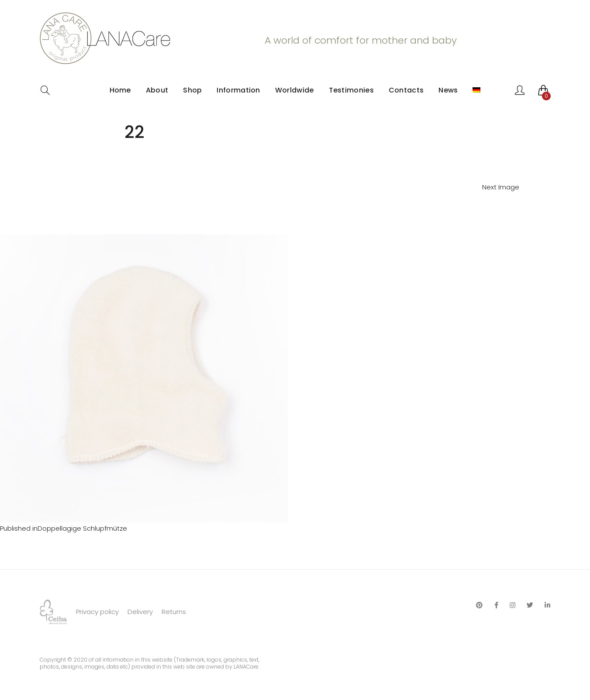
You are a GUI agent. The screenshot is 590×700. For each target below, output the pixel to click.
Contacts (406, 90)
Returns (174, 612)
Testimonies (351, 90)
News (448, 90)
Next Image (501, 187)
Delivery (140, 612)
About (157, 90)
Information (238, 90)
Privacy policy (97, 612)
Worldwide (295, 90)
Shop (192, 90)
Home (120, 90)
